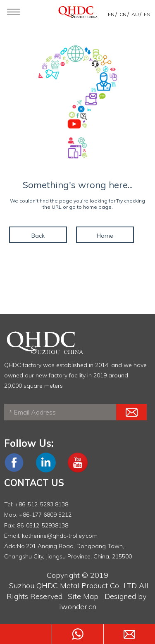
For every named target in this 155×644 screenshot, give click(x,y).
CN (123, 14)
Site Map (83, 596)
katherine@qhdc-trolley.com (60, 536)
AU (135, 14)
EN (111, 14)
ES (147, 14)
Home (105, 236)
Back (38, 236)
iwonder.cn (78, 607)
